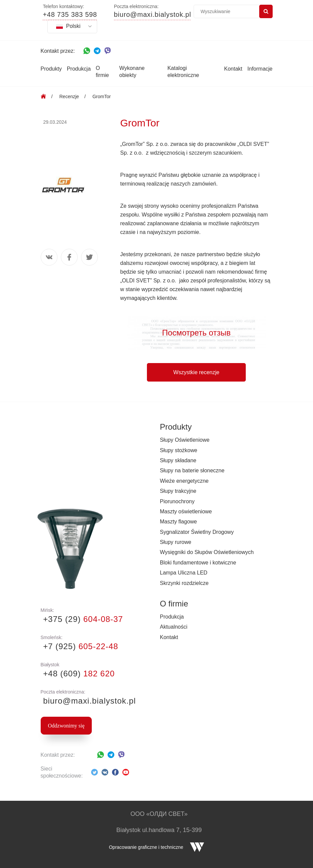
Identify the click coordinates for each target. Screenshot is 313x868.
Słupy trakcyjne (178, 491)
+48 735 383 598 (70, 15)
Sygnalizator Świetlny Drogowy (197, 532)
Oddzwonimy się (66, 726)
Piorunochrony (177, 501)
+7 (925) (80, 646)
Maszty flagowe (179, 522)
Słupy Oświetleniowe (185, 440)
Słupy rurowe (176, 542)
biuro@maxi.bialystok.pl (153, 15)
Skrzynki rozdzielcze (184, 583)
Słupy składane (178, 460)
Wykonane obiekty (132, 72)
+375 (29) (82, 619)
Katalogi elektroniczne (183, 72)
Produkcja (79, 69)
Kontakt (233, 69)
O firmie (102, 72)
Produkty (51, 69)
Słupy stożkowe (179, 450)
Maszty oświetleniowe (186, 511)
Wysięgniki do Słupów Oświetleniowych (207, 552)
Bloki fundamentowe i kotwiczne (198, 563)
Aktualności (174, 627)
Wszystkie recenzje (197, 372)
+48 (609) (78, 674)
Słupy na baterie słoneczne (192, 470)
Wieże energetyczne (184, 481)
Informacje (260, 69)
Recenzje (69, 96)
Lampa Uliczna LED (184, 573)
